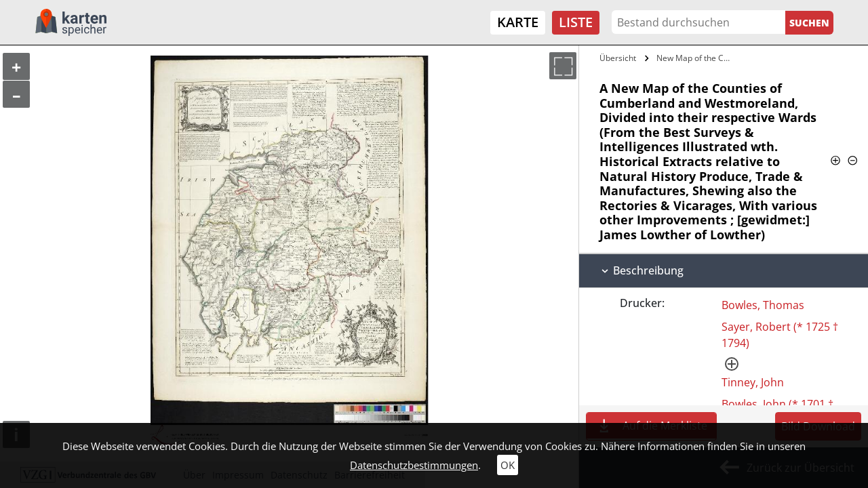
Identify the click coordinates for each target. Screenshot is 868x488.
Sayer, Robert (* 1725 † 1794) (780, 335)
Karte (518, 22)
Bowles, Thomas (763, 305)
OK (508, 465)
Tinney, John (753, 382)
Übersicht (618, 58)
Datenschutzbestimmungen (414, 465)
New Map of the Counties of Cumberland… (697, 58)
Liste (576, 22)
